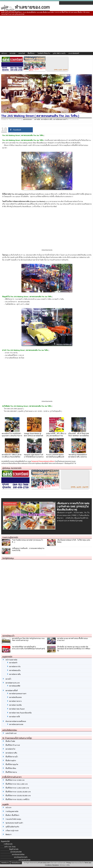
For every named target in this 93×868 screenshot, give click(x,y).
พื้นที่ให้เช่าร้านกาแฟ (13, 745)
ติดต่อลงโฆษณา (16, 863)
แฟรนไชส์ (22, 53)
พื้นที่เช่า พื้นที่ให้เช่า (12, 815)
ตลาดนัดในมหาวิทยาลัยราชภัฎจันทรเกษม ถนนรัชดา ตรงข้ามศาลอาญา (28, 639)
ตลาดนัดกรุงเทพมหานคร (18, 694)
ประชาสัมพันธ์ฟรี (74, 53)
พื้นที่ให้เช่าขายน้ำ (12, 757)
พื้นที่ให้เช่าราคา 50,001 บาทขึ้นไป (17, 799)
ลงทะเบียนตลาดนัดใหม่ (18, 854)
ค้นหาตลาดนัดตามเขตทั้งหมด (16, 721)
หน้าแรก (4, 53)
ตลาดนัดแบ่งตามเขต (16, 724)
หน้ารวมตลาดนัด (11, 660)
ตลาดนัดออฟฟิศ (15, 686)
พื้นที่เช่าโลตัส (10, 741)
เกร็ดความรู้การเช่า (12, 831)
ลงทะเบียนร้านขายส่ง (25, 860)
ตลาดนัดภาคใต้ (14, 717)
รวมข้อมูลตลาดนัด (12, 811)
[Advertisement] (46, 34)
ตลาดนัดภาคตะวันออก (17, 709)
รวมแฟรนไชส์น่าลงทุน (13, 819)
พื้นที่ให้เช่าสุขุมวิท (12, 764)
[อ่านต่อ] (79, 521)
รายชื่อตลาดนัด (8, 844)
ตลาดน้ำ (8, 679)
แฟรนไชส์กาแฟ (11, 733)
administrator (27, 119)
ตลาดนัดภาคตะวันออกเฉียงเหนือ (20, 713)
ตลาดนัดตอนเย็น (15, 670)
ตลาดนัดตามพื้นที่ (12, 691)
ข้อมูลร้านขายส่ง (14, 849)
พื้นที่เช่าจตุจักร (11, 761)
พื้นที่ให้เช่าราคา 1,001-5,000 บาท (17, 788)
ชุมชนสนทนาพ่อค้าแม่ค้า (14, 823)
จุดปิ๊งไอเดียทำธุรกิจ (12, 827)
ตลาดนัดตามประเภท (13, 683)
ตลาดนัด (13, 53)
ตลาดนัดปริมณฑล (15, 697)
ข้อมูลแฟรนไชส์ (5, 841)
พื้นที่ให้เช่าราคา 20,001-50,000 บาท (18, 796)
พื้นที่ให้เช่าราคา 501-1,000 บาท (17, 784)
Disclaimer (56, 865)
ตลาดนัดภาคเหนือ (15, 705)
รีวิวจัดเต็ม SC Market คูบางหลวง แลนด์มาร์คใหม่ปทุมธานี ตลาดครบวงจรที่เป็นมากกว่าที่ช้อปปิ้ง (74, 649)
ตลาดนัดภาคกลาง (15, 701)
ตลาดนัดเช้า (13, 663)
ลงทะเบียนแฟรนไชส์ (16, 852)
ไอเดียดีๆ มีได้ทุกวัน (44, 53)
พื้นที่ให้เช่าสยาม (11, 772)
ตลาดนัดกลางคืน (47, 119)
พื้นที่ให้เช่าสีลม (11, 768)
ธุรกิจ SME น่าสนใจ (59, 53)
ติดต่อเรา (9, 834)
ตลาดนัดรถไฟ (10, 749)
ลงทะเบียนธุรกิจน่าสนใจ (21, 857)
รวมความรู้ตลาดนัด (10, 537)
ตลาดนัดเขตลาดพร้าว (61, 119)
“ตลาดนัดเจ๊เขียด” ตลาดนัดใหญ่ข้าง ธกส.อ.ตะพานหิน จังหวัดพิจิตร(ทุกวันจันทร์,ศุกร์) (28, 648)
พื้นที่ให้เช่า (31, 53)
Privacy (69, 863)
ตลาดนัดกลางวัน (15, 667)
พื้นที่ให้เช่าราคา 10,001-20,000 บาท (18, 792)
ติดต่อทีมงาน (5, 863)
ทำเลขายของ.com (44, 863)
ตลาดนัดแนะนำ (8, 636)
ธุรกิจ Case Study (10, 847)
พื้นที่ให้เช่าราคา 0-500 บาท (15, 780)
